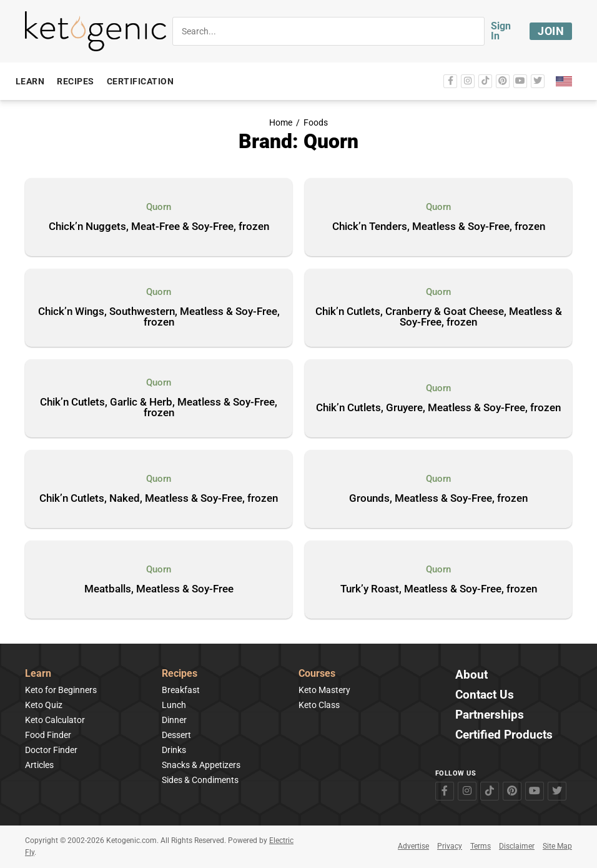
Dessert (176, 735)
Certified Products (504, 735)
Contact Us (485, 695)
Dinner (174, 720)
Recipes (180, 674)
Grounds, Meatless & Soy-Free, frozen (438, 499)
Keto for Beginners (61, 690)
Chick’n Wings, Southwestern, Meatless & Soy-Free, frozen (159, 317)
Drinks (174, 750)
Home (281, 123)
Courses (317, 674)
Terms (481, 846)
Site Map (557, 846)
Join (551, 31)
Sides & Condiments (200, 780)
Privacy (450, 846)
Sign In (501, 31)
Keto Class (319, 705)
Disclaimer (517, 846)
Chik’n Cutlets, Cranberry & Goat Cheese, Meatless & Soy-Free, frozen (439, 317)
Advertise (413, 846)
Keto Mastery (324, 690)
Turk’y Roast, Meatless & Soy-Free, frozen (439, 589)
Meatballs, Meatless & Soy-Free (159, 589)
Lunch (174, 705)
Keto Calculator (55, 720)
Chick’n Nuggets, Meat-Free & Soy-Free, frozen (159, 227)
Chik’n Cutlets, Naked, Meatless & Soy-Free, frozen (159, 499)
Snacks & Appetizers (201, 765)
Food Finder (48, 735)
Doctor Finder (51, 750)
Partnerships (490, 715)
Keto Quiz (44, 705)
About (471, 675)
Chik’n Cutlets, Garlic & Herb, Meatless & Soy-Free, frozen (159, 408)
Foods (316, 123)
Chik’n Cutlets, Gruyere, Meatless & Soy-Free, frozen (438, 408)
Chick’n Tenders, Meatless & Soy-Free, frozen (439, 227)
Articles (39, 765)
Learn (38, 674)
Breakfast (181, 690)
